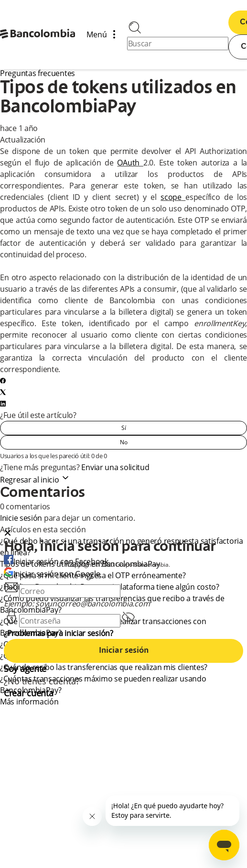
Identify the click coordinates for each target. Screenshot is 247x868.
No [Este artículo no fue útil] (124, 442)
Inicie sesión (21, 518)
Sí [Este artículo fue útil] (124, 428)
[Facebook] (3, 381)
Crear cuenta (28, 693)
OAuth (128, 163)
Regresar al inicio (35, 480)
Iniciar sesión (124, 651)
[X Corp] (3, 392)
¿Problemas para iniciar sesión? (59, 633)
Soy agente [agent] (25, 669)
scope (171, 197)
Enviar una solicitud (115, 467)
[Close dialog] (8, 534)
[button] (123, 534)
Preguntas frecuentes (38, 73)
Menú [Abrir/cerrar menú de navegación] (104, 35)
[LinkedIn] (3, 404)
